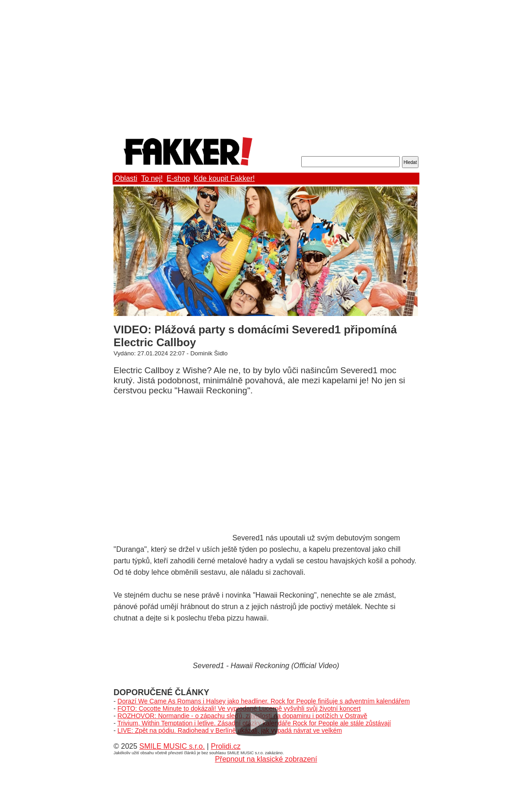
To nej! (152, 178)
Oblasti (126, 178)
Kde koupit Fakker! (224, 178)
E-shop (178, 178)
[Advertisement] (266, 66)
